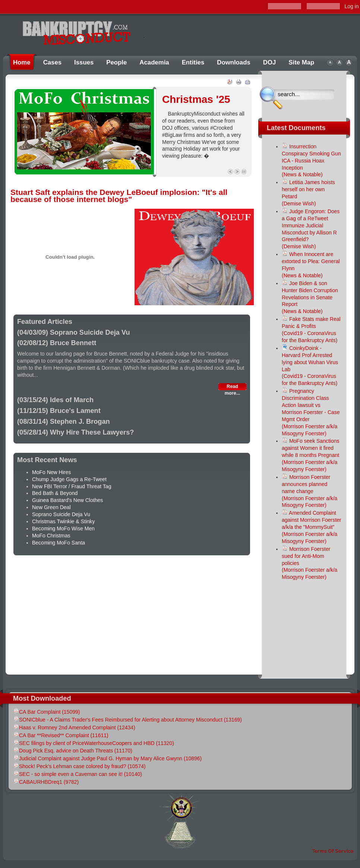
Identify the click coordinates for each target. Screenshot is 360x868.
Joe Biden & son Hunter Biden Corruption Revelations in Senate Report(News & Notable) (310, 297)
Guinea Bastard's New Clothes (67, 500)
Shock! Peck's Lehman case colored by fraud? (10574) (79, 766)
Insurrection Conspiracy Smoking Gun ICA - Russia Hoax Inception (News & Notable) (311, 161)
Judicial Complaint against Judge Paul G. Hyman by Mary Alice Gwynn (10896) (107, 758)
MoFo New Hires (51, 472)
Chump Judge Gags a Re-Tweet (69, 479)
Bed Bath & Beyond (55, 493)
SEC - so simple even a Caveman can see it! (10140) (78, 774)
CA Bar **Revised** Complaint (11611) (61, 735)
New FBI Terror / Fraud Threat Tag (72, 486)
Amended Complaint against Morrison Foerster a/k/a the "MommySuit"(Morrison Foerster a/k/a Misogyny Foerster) (312, 527)
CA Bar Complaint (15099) (46, 712)
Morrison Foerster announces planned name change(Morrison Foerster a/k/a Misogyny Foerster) (310, 491)
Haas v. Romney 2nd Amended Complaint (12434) (74, 727)
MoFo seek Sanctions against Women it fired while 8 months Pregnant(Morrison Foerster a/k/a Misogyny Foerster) (311, 455)
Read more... (232, 387)
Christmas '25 (196, 99)
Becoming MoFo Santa (59, 543)
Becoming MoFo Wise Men (63, 528)
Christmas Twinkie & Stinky (64, 521)
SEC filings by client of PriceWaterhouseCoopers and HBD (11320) (94, 743)
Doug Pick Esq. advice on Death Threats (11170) (73, 751)
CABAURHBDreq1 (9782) (46, 782)
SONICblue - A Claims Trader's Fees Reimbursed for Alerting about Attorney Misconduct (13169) (127, 720)
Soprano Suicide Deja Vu (61, 514)
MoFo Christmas (51, 536)
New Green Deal (51, 507)
